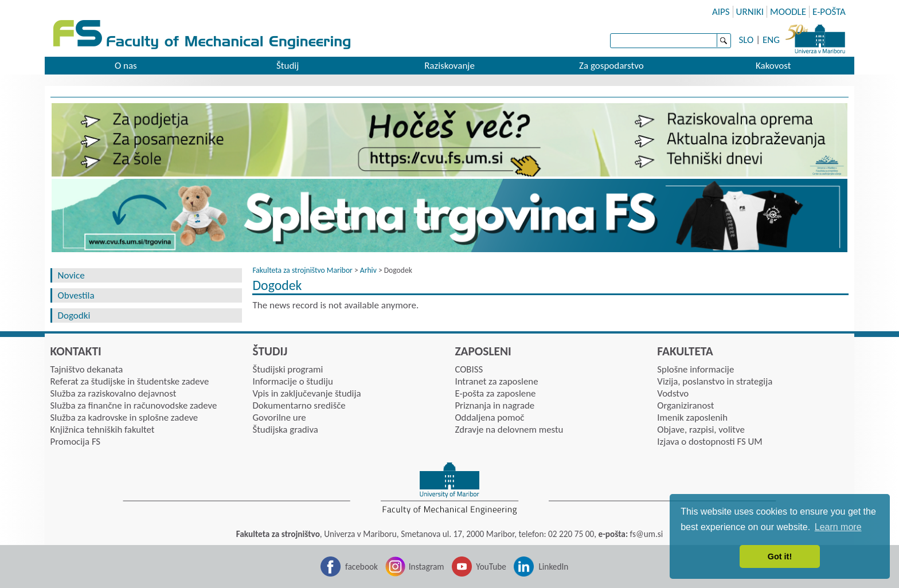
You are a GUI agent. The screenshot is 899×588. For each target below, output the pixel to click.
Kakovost (773, 66)
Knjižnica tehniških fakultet (103, 430)
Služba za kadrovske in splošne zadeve (124, 418)
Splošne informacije (695, 369)
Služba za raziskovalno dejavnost (114, 393)
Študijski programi (288, 369)
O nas (126, 66)
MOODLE (788, 12)
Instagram (427, 567)
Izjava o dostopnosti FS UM (710, 442)
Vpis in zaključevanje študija (306, 393)
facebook (361, 567)
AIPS (721, 12)
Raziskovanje (449, 66)
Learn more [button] (838, 527)
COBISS (469, 369)
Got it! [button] (780, 556)
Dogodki (74, 315)
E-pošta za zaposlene (495, 393)
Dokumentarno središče (299, 405)
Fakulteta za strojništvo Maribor (302, 270)
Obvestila (76, 295)
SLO (746, 40)
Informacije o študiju (292, 381)
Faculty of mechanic (458, 36)
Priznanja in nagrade (495, 405)
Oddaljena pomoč (489, 418)
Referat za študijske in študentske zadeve (130, 381)
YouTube (491, 567)
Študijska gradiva (285, 430)
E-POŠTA (829, 12)
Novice (71, 275)
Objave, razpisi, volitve (701, 430)
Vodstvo (673, 393)
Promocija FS (76, 442)
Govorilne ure (279, 418)
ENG (771, 40)
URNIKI (750, 12)
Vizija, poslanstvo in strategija (715, 381)
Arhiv (368, 270)
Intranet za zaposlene (496, 381)
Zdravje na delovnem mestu (509, 430)
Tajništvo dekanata (87, 369)
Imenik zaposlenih (692, 418)
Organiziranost (685, 405)
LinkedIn (553, 567)
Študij (288, 66)
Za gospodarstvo (611, 66)
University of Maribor (815, 37)
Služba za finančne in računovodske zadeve (134, 405)
